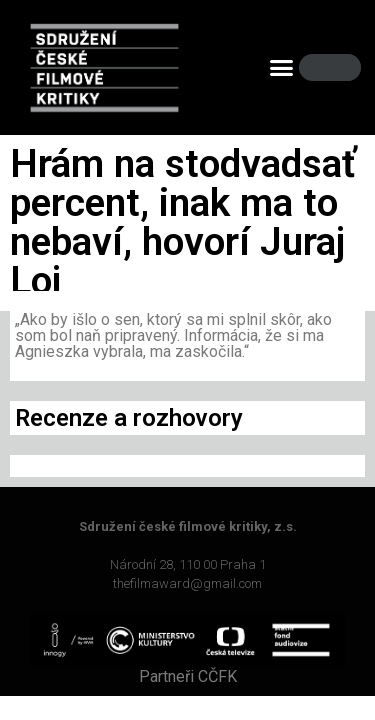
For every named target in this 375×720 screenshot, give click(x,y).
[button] (281, 68)
